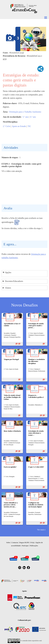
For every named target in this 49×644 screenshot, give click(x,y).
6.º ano (33, 117)
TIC (29, 126)
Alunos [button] (8, 288)
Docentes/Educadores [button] (14, 281)
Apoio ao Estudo (19, 126)
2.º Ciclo (7, 126)
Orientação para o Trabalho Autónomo (25, 112)
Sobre (8, 542)
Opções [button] (8, 272)
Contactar (15, 542)
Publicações (34, 546)
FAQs (32, 542)
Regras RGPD (24, 542)
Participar (25, 546)
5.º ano (25, 117)
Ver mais (41, 530)
